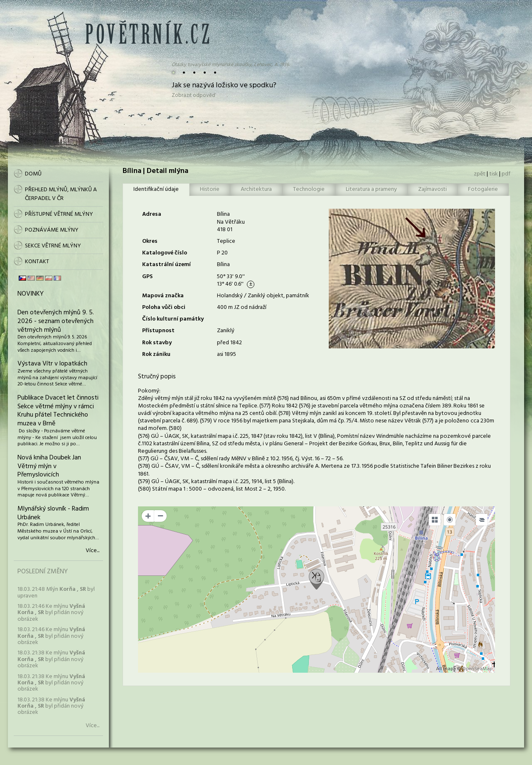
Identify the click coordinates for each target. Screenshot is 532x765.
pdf (506, 174)
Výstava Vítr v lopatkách (52, 364)
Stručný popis (157, 377)
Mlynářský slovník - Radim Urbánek (53, 513)
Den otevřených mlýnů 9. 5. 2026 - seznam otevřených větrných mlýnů (56, 321)
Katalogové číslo (165, 253)
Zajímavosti (432, 189)
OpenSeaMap (477, 669)
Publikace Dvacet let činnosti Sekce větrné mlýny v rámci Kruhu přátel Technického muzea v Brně (58, 411)
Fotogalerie (483, 189)
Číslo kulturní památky (173, 319)
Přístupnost (158, 331)
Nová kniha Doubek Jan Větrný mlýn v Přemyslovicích (49, 466)
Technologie (309, 189)
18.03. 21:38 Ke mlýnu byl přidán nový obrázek (51, 659)
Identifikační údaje (156, 189)
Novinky (31, 294)
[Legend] (482, 520)
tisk (494, 174)
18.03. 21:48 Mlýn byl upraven (56, 592)
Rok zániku (156, 354)
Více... (92, 551)
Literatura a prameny (371, 189)
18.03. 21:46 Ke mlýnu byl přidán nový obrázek (51, 613)
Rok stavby (157, 343)
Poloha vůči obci (164, 307)
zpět (480, 174)
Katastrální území (166, 265)
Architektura (256, 189)
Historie (210, 189)
